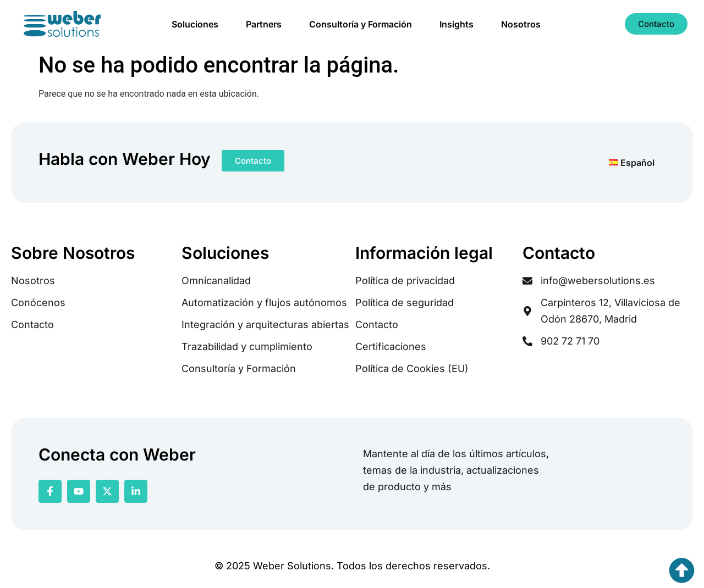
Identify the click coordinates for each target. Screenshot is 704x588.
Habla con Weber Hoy (125, 159)
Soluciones (195, 24)
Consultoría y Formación (361, 24)
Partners (264, 24)
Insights (457, 24)
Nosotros (521, 24)
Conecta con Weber (117, 454)
